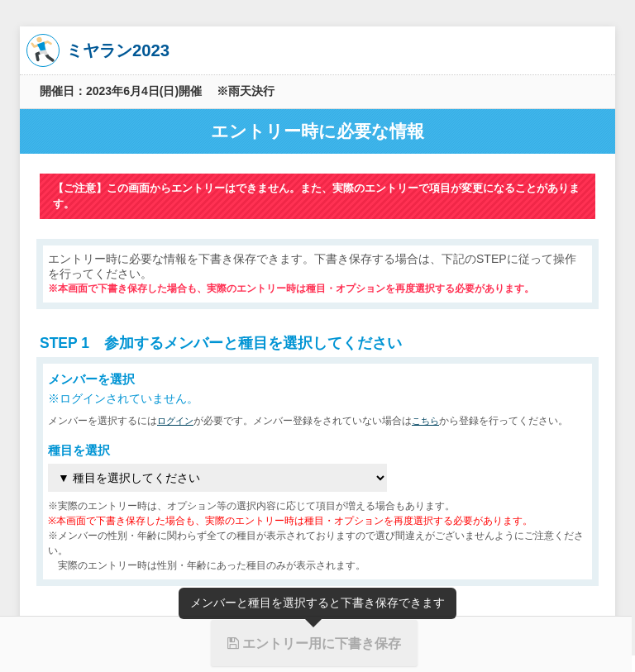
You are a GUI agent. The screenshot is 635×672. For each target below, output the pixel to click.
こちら (430, 421)
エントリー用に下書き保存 (314, 643)
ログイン (177, 421)
